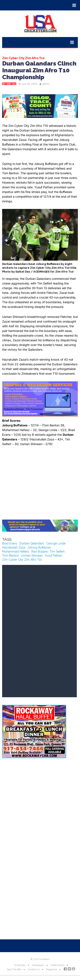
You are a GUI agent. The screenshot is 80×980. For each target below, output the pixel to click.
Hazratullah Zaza (14, 547)
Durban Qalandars (32, 543)
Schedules (20, 965)
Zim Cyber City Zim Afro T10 (22, 560)
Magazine (52, 969)
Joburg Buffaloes (39, 547)
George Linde (56, 543)
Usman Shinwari (32, 556)
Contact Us (34, 969)
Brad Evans (10, 543)
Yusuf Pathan (53, 556)
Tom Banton (10, 556)
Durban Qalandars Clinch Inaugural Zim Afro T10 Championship (39, 70)
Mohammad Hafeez (16, 551)
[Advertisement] (40, 485)
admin (46, 84)
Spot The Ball (14, 969)
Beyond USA (9, 84)
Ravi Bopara (39, 551)
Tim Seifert (57, 551)
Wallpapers (38, 965)
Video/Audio (57, 965)
